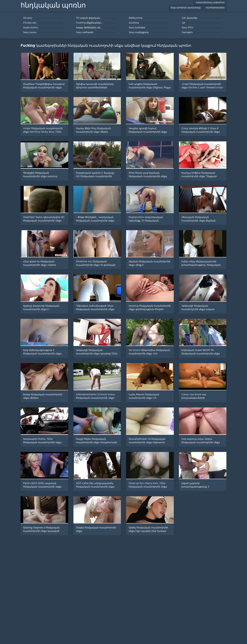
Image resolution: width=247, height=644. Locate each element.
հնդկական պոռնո (53, 5)
